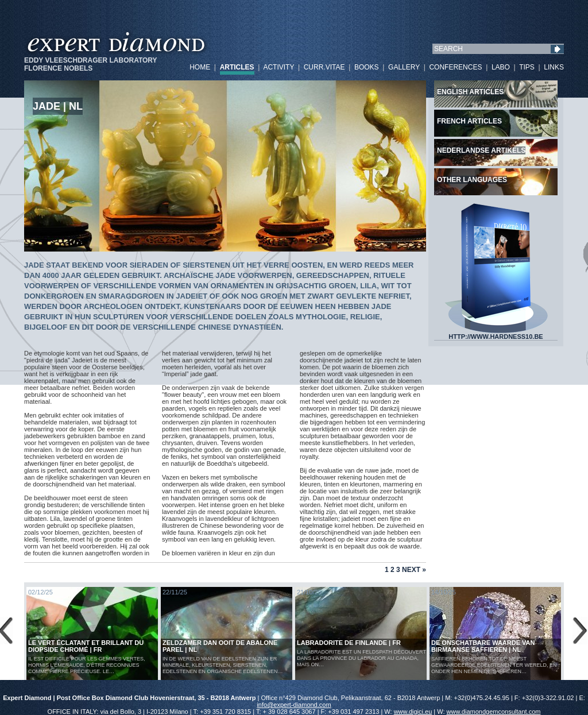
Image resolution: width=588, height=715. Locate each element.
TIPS (527, 67)
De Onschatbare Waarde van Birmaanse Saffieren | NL (483, 646)
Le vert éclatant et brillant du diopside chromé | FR (86, 646)
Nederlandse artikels (481, 150)
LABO (501, 67)
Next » (414, 570)
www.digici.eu (413, 712)
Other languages (472, 180)
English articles (470, 92)
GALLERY (404, 67)
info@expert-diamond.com (294, 705)
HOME (200, 67)
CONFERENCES (455, 67)
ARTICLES (237, 67)
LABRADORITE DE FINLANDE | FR (349, 643)
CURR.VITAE (324, 67)
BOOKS (367, 67)
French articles (469, 121)
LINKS (554, 67)
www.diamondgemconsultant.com (494, 712)
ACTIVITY (278, 67)
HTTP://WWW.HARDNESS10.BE (496, 334)
